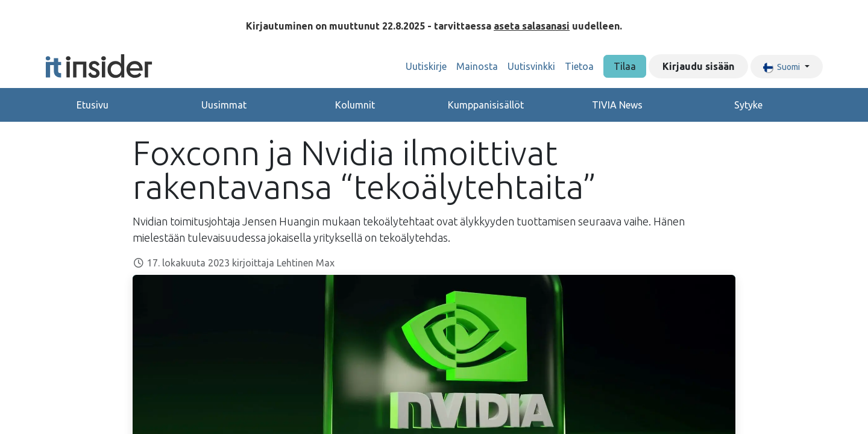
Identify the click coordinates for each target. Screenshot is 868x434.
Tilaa (625, 66)
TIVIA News (617, 105)
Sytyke (748, 105)
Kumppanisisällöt (486, 105)
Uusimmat (224, 105)
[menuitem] (426, 66)
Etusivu (93, 105)
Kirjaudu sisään (698, 66)
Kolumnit (355, 105)
